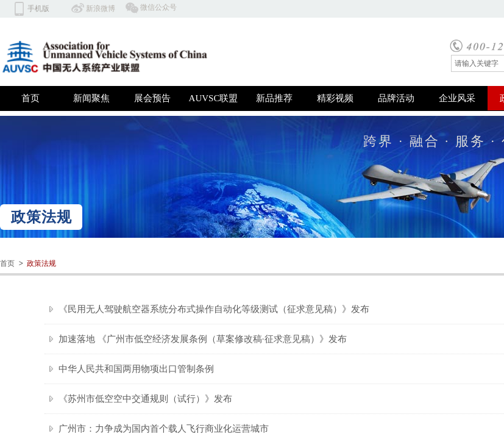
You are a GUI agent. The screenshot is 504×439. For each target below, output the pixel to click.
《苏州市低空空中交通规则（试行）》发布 (145, 399)
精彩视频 (335, 98)
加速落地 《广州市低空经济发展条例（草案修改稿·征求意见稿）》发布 (203, 339)
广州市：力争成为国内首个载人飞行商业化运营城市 (164, 429)
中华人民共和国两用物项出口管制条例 (136, 369)
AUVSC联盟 (214, 98)
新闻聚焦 (91, 98)
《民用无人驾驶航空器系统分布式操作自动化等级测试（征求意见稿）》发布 (214, 309)
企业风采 (457, 98)
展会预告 (152, 98)
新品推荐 (274, 98)
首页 (30, 98)
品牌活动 (396, 98)
